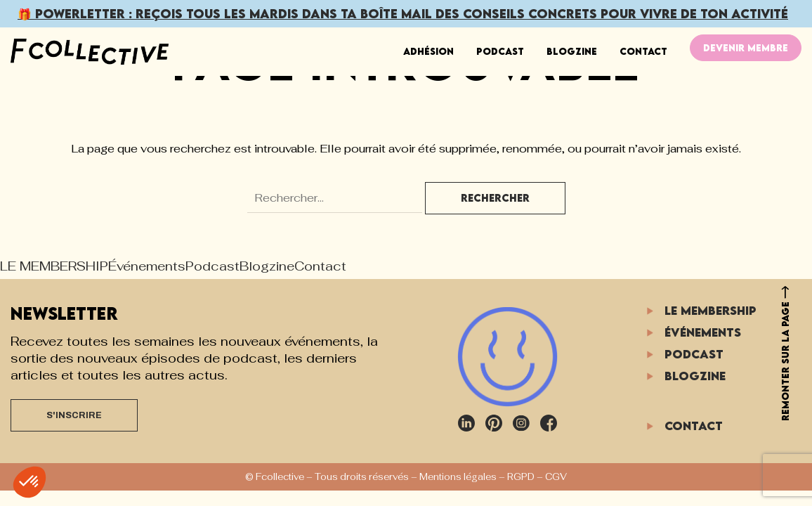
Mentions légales (458, 477)
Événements (147, 266)
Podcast (500, 51)
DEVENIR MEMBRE (746, 48)
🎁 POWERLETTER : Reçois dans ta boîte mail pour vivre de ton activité (403, 14)
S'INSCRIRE (74, 415)
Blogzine (572, 51)
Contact (643, 51)
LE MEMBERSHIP (54, 266)
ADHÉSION (428, 51)
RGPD (521, 477)
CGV (556, 477)
